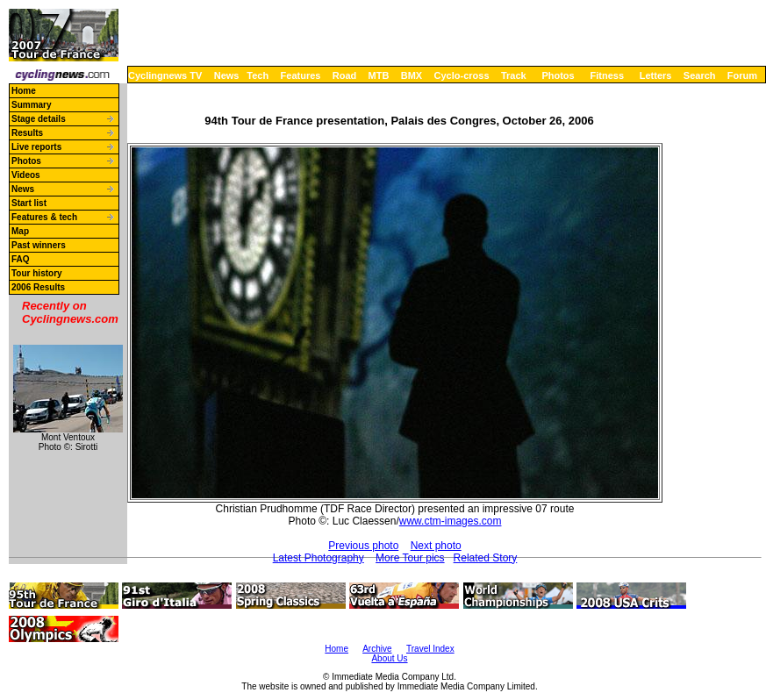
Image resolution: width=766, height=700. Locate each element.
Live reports (36, 147)
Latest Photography (319, 558)
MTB (379, 75)
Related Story (486, 558)
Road (345, 75)
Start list (29, 203)
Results (27, 133)
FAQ (21, 259)
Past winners (39, 245)
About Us (389, 658)
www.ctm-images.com (451, 521)
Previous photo (363, 546)
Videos (26, 175)
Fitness (607, 75)
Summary (32, 105)
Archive (377, 649)
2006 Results (38, 287)
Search (700, 75)
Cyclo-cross (462, 75)
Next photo (436, 546)
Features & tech (44, 217)
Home (24, 91)
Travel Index (430, 649)
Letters (656, 75)
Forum (742, 75)
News (227, 75)
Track (514, 75)
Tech (258, 75)
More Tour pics (410, 558)
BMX (412, 75)
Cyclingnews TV (165, 75)
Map (20, 231)
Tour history (37, 273)
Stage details (39, 119)
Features (301, 75)
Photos (558, 75)
